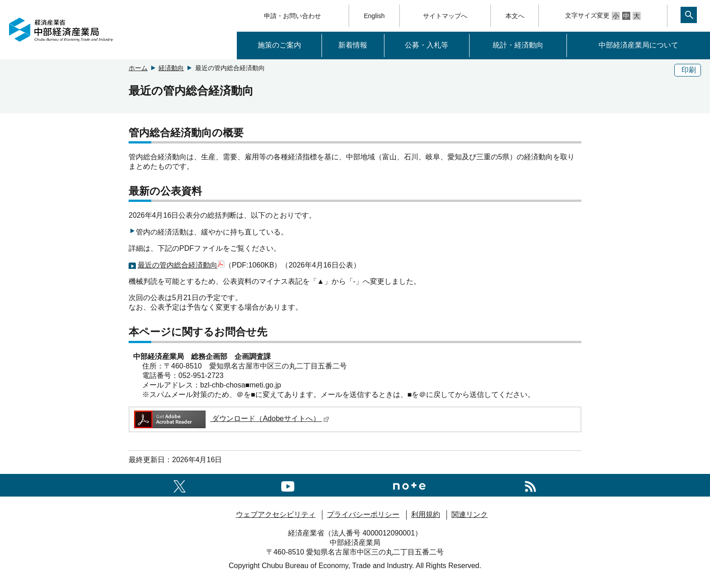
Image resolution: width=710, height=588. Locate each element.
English (374, 16)
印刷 (689, 70)
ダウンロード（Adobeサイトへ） (231, 418)
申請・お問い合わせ (293, 16)
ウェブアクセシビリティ (276, 514)
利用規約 (426, 514)
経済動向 (171, 68)
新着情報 (353, 45)
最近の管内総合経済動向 (181, 265)
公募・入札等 (427, 45)
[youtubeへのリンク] (288, 485)
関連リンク (470, 514)
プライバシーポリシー (363, 514)
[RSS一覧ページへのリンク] (530, 485)
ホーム (138, 68)
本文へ (515, 16)
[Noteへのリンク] (409, 485)
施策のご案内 (279, 45)
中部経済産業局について (638, 45)
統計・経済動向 (518, 45)
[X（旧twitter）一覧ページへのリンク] (180, 485)
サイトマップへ (445, 16)
